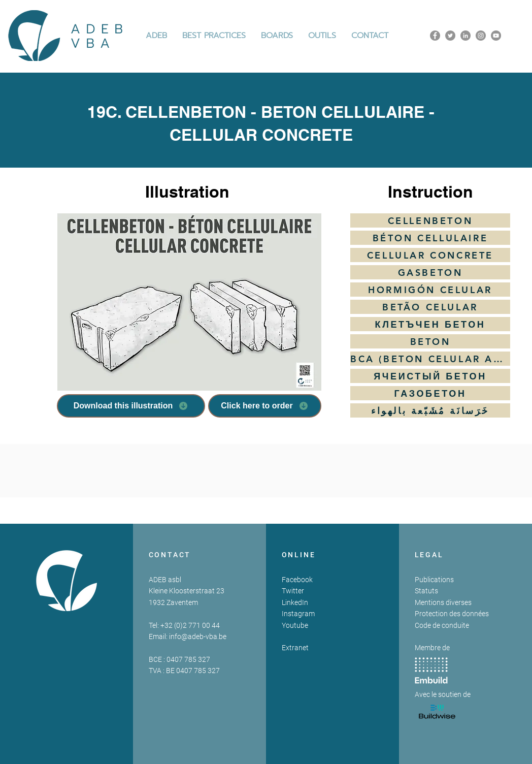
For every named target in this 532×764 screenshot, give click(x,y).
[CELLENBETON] (430, 220)
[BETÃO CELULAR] (430, 307)
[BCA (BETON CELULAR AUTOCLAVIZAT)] (430, 359)
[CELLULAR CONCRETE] (430, 255)
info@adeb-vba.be (198, 636)
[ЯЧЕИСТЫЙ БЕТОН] (430, 376)
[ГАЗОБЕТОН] (430, 393)
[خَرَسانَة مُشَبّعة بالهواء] (430, 410)
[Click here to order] (265, 406)
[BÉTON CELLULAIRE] (430, 238)
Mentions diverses (443, 602)
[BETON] (430, 341)
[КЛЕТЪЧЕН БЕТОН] (430, 324)
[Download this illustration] (131, 406)
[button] (214, 36)
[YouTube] (496, 36)
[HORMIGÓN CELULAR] (430, 290)
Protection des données (452, 614)
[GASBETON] (430, 272)
